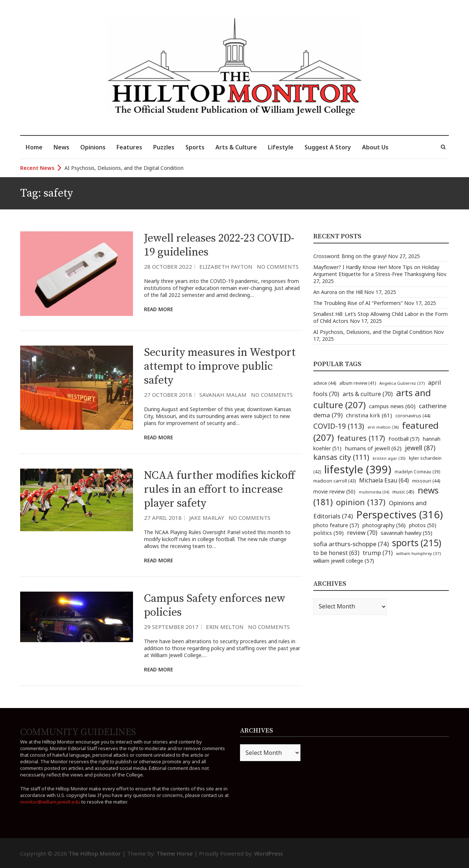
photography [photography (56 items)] (384, 525)
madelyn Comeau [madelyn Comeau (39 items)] (417, 472)
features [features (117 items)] (361, 438)
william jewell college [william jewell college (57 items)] (344, 560)
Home (34, 147)
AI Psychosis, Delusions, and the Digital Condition (124, 168)
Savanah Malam (223, 395)
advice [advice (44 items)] (325, 383)
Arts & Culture (236, 147)
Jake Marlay (207, 518)
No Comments (278, 267)
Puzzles (164, 147)
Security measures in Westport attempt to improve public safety (220, 366)
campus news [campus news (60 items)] (392, 406)
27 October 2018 (168, 395)
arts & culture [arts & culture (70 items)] (368, 394)
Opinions (93, 147)
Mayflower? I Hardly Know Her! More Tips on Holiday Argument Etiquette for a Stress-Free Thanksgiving (376, 271)
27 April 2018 (163, 518)
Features (129, 147)
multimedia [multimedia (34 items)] (374, 492)
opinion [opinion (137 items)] (361, 502)
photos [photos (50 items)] (423, 525)
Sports (195, 147)
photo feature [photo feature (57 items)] (336, 525)
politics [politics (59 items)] (328, 533)
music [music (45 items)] (403, 492)
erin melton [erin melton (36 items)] (383, 427)
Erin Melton (225, 627)
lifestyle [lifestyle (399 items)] (358, 469)
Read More (158, 309)
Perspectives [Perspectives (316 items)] (400, 515)
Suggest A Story (328, 147)
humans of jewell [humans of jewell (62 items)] (373, 448)
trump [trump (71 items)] (378, 553)
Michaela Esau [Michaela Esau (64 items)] (384, 480)
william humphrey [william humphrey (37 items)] (418, 553)
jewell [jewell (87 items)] (420, 448)
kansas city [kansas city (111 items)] (341, 457)
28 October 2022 (168, 267)
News (61, 147)
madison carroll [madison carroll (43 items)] (335, 481)
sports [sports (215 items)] (417, 543)
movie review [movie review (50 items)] (334, 491)
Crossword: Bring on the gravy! (350, 256)
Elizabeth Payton (226, 267)
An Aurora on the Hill (338, 292)
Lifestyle (281, 147)
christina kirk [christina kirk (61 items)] (369, 415)
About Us (375, 147)
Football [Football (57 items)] (404, 439)
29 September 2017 (171, 627)
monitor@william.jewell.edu (50, 802)
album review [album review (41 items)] (358, 383)
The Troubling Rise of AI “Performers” (358, 303)
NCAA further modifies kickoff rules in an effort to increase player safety (219, 489)
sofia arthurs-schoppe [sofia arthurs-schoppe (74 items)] (351, 544)
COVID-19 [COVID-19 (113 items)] (339, 426)
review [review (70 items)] (362, 533)
